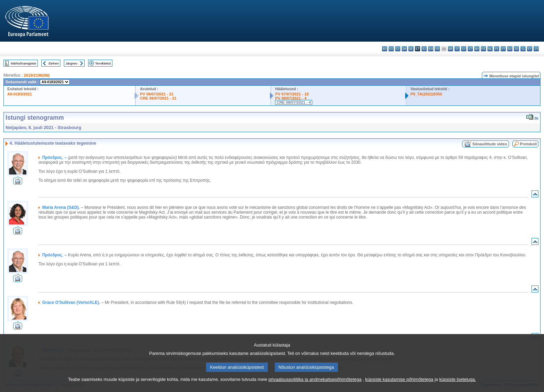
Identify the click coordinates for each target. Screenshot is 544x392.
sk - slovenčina (516, 49)
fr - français (437, 49)
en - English (431, 49)
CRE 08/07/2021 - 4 (294, 102)
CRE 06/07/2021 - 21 (158, 98)
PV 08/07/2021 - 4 (291, 98)
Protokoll (528, 144)
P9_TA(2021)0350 (426, 94)
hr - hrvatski (450, 49)
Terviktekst (103, 63)
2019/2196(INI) (37, 75)
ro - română (510, 49)
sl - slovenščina (523, 49)
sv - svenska (536, 49)
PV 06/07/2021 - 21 (156, 94)
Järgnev (71, 63)
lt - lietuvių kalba (470, 49)
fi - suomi (530, 49)
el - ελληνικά (424, 49)
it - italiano (457, 49)
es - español (391, 49)
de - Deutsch (411, 49)
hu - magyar (477, 49)
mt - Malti (483, 49)
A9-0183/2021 (20, 94)
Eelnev (54, 63)
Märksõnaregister (24, 63)
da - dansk (404, 49)
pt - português (503, 49)
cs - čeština (398, 49)
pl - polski (497, 49)
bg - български (385, 49)
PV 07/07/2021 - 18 (292, 94)
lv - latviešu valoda (464, 49)
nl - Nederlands (490, 49)
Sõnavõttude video (490, 144)
